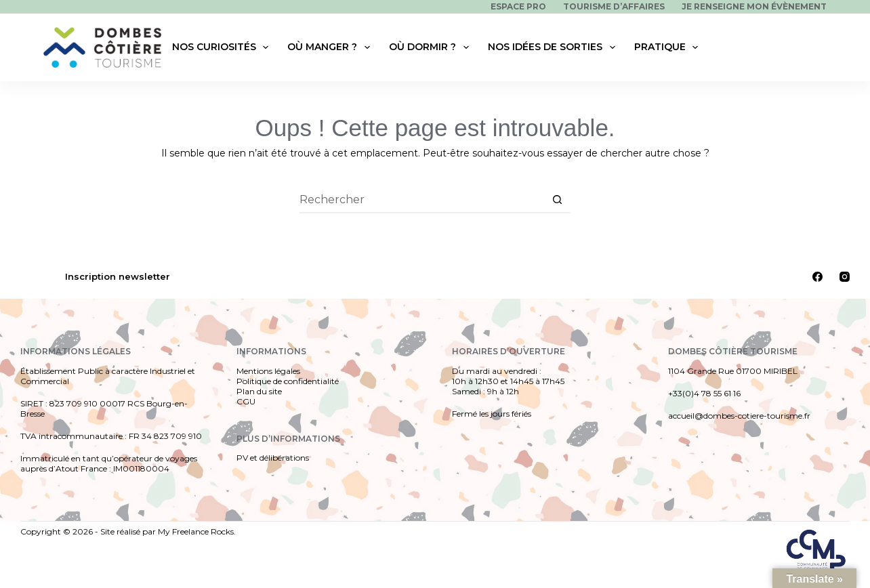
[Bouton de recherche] (557, 200)
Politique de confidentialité (288, 381)
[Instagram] (845, 277)
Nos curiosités (223, 47)
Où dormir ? (432, 47)
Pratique (669, 47)
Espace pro (518, 6)
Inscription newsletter (118, 276)
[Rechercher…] (421, 200)
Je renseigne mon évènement (754, 6)
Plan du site (259, 391)
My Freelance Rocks (196, 531)
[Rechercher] (819, 47)
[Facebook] (817, 277)
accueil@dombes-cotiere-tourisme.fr (739, 416)
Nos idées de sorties (554, 47)
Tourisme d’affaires (614, 6)
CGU (246, 401)
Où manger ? (331, 47)
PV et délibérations (273, 458)
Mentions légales (268, 371)
